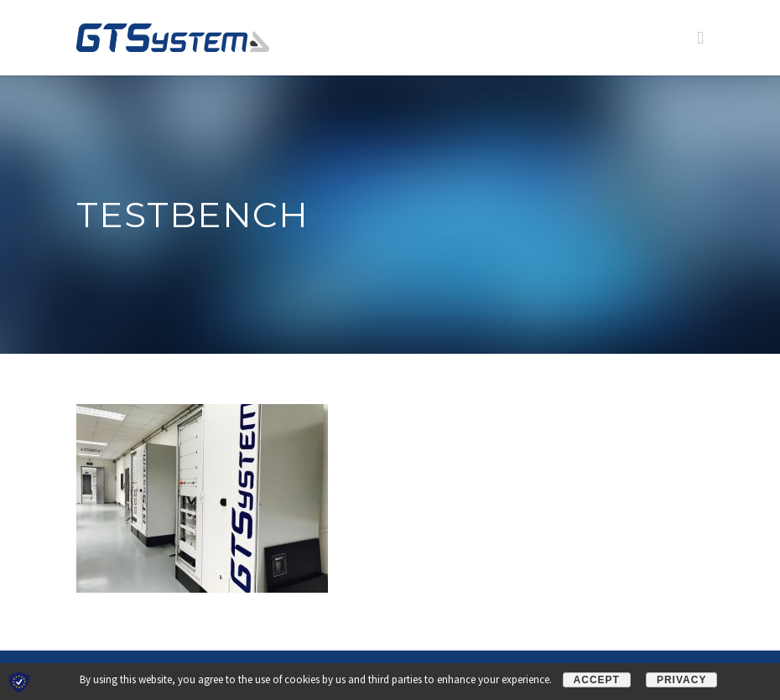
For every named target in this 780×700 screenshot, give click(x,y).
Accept (597, 680)
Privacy (681, 680)
